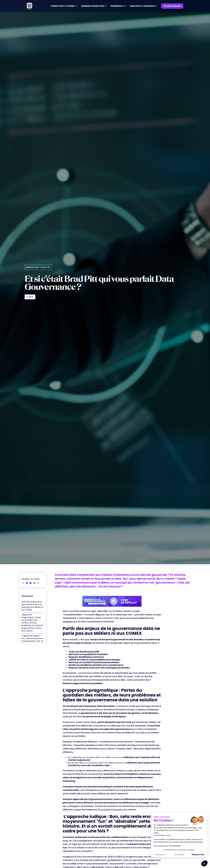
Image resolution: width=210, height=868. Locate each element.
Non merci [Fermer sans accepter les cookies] (160, 854)
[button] (64, 6)
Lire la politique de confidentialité (167, 846)
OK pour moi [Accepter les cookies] (198, 854)
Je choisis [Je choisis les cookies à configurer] (179, 854)
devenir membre (172, 6)
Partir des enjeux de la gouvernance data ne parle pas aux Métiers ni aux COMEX (32, 606)
